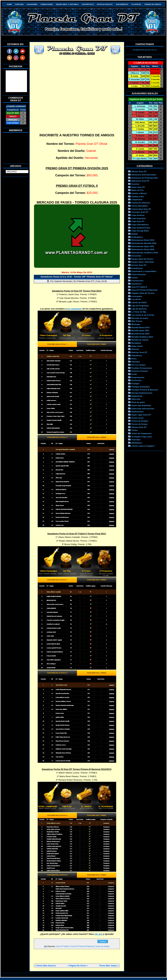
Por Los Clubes (138, 365)
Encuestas (136, 256)
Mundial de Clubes (140, 340)
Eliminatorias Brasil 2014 (143, 240)
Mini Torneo (137, 321)
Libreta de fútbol (139, 302)
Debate (135, 234)
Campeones (137, 199)
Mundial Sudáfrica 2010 (142, 337)
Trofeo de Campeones (141, 433)
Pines (134, 359)
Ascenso (135, 184)
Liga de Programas (140, 306)
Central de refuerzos (141, 203)
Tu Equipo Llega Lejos (142, 437)
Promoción (136, 380)
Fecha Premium (139, 274)
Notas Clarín (137, 346)
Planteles (136, 4)
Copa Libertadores (140, 224)
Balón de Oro (137, 190)
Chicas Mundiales (140, 206)
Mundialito (136, 343)
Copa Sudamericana (141, 228)
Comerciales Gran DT (141, 209)
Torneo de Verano (139, 424)
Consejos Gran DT (140, 212)
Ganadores (32, 4)
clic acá (98, 934)
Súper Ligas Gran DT (141, 415)
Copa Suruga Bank (140, 231)
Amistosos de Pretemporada (144, 178)
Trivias (134, 430)
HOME (9, 4)
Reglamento (137, 396)
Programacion (138, 377)
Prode (134, 374)
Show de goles (138, 402)
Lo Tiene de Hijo (139, 312)
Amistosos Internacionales (144, 175)
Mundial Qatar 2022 (140, 330)
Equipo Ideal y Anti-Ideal (67, 4)
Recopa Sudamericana (142, 393)
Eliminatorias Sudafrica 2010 (145, 253)
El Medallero (137, 237)
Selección (136, 399)
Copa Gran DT (138, 221)
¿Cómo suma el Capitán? (143, 446)
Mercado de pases (140, 318)
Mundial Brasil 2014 (140, 327)
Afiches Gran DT (139, 171)
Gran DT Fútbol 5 (63, 946)
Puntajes (19, 4)
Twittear (103, 941)
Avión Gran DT (138, 187)
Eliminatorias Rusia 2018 (143, 249)
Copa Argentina (138, 218)
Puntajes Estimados (141, 387)
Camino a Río (138, 196)
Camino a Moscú (139, 193)
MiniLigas (136, 324)
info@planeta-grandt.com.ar (145, 50)
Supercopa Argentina (141, 405)
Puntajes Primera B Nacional (145, 390)
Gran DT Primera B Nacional (82, 946)
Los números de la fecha (143, 315)
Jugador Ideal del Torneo (143, 293)
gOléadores (137, 443)
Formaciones (47, 4)
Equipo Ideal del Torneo (142, 259)
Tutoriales (136, 440)
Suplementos (122, 4)
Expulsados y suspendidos (144, 271)
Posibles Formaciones (142, 368)
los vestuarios (74, 309)
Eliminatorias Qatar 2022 (143, 246)
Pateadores (137, 355)
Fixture (135, 278)
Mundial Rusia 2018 (140, 334)
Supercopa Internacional (143, 409)
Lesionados (137, 296)
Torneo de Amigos (153, 4)
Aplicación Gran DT (140, 181)
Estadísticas (88, 4)
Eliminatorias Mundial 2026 (144, 243)
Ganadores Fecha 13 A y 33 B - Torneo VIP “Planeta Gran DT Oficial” (77, 277)
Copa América (138, 215)
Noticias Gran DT (105, 4)
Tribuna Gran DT (139, 427)
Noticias (135, 349)
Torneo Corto (137, 418)
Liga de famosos (139, 309)
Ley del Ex (136, 299)
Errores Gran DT (139, 265)
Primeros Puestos (140, 371)
